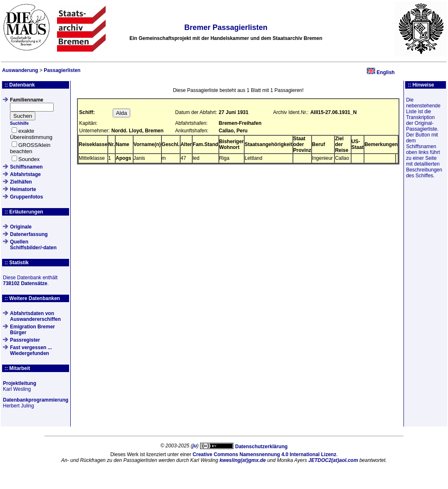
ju (195, 446)
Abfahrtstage (25, 174)
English (385, 72)
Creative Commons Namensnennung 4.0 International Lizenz (264, 454)
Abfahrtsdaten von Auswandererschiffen (35, 316)
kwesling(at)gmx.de (243, 460)
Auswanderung (20, 70)
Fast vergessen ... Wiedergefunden (31, 350)
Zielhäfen (21, 182)
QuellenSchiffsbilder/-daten (33, 245)
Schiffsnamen (26, 167)
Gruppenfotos (26, 197)
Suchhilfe (19, 123)
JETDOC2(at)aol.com (333, 460)
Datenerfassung (29, 234)
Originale (21, 227)
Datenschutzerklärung (261, 447)
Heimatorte (23, 189)
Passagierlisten (62, 70)
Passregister (25, 340)
